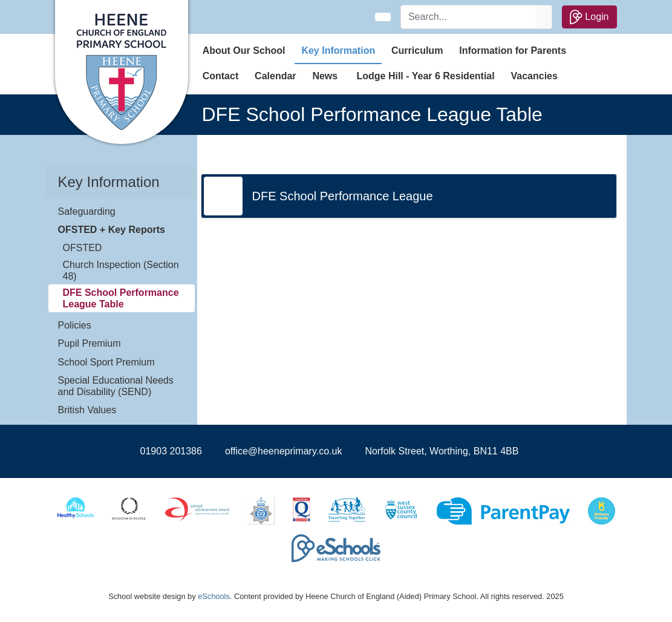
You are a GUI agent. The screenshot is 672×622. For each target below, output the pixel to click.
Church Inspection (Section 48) (121, 270)
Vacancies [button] (534, 76)
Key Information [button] (338, 51)
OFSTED (83, 248)
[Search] (469, 17)
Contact (221, 76)
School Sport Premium (106, 362)
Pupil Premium (90, 343)
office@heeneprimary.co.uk (284, 451)
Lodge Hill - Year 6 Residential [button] (425, 76)
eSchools (214, 596)
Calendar (275, 76)
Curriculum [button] (417, 51)
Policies (75, 325)
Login (589, 17)
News (325, 76)
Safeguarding (87, 211)
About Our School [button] (244, 51)
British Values (87, 410)
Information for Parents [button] (513, 51)
